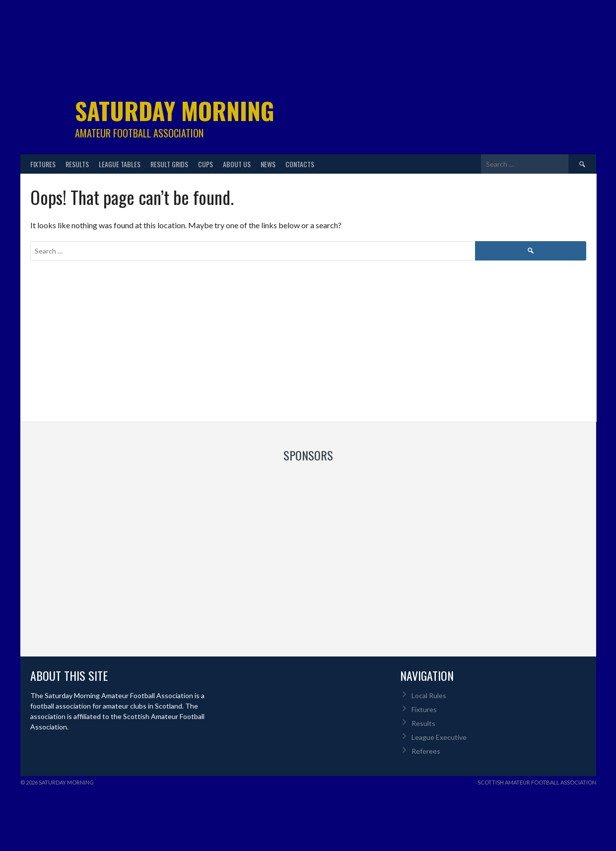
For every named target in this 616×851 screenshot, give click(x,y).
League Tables (120, 164)
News (268, 164)
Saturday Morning (175, 110)
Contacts (300, 164)
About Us (237, 164)
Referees (426, 751)
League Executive (439, 737)
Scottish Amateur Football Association (537, 782)
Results (77, 164)
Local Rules (429, 695)
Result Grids (169, 164)
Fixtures (43, 164)
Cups (205, 164)
